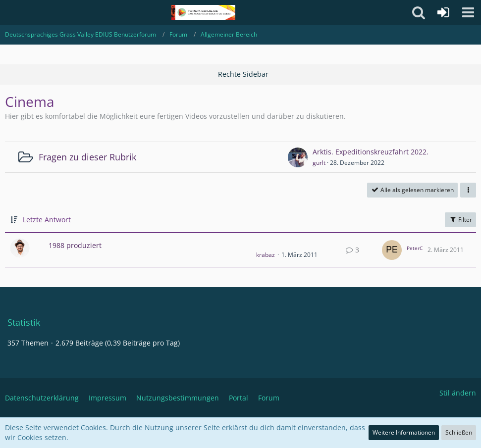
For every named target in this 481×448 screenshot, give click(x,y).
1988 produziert (75, 245)
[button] (468, 12)
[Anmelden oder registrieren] (443, 12)
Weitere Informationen (404, 432)
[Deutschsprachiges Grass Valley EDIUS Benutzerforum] (203, 12)
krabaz (266, 255)
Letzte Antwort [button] (47, 220)
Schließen (459, 432)
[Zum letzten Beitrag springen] (392, 250)
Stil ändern (458, 393)
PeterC (415, 248)
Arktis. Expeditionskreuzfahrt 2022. (371, 152)
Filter (460, 220)
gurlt (319, 163)
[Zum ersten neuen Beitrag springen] (298, 157)
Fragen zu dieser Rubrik (87, 157)
